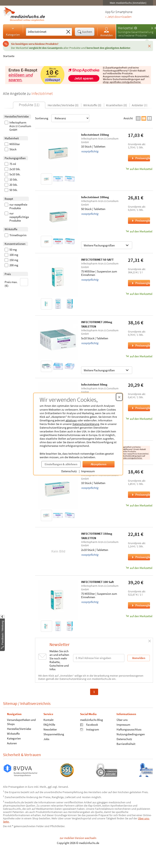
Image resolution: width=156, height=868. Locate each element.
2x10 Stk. (13, 169)
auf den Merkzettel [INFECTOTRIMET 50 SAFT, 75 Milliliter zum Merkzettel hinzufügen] (139, 294)
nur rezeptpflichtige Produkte (17, 217)
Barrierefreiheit (126, 744)
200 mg (11, 265)
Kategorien (13, 31)
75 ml (10, 164)
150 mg (11, 260)
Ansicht (128, 118)
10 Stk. (11, 180)
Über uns (122, 720)
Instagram (90, 729)
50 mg (11, 250)
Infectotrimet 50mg (94, 384)
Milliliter (12, 144)
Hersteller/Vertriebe (19, 729)
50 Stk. (11, 190)
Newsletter (50, 729)
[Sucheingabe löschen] (68, 32)
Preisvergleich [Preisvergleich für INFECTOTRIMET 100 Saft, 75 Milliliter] (141, 605)
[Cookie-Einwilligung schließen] (119, 397)
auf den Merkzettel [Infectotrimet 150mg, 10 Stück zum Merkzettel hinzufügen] (139, 169)
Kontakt (48, 720)
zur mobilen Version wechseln (78, 838)
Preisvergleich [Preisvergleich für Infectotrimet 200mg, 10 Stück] (141, 495)
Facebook (89, 724)
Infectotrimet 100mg (95, 197)
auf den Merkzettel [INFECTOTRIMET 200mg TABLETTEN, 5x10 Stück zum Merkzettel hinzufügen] (139, 356)
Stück (11, 149)
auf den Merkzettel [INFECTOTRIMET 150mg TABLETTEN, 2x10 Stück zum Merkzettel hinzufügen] (139, 568)
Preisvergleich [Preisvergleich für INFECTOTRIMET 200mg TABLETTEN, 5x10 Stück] (141, 345)
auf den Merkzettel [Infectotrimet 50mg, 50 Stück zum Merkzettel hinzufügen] (139, 419)
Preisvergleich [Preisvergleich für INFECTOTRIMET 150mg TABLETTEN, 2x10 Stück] (141, 557)
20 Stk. (11, 185)
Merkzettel (125, 28)
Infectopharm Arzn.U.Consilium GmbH (18, 126)
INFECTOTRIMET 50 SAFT (97, 260)
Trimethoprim (16, 235)
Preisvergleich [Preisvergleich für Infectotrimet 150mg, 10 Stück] (141, 158)
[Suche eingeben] (45, 32)
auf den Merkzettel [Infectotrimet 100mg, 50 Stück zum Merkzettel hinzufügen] (139, 231)
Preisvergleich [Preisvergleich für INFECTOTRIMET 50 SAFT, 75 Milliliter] (141, 283)
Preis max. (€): (16, 283)
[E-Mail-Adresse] (99, 658)
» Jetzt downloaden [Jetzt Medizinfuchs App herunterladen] (118, 17)
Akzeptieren (99, 464)
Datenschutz (69, 471)
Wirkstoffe (13, 733)
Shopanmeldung (54, 734)
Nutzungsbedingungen (131, 734)
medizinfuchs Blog (92, 720)
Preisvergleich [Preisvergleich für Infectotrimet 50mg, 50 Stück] (141, 408)
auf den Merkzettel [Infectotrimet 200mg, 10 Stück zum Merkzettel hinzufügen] (139, 505)
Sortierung (62, 118)
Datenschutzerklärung (86, 424)
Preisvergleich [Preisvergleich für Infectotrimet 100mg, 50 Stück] (141, 221)
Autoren (12, 743)
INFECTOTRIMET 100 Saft (97, 582)
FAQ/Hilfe (49, 724)
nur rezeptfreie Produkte (16, 206)
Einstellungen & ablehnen (61, 464)
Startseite (9, 56)
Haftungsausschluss (129, 729)
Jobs (46, 739)
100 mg (11, 255)
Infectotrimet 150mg (95, 135)
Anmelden (107, 32)
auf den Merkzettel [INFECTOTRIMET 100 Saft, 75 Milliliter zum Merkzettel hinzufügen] (139, 616)
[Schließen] (149, 46)
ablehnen (71, 420)
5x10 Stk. (13, 174)
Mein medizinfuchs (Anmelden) (128, 3)
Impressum (88, 471)
